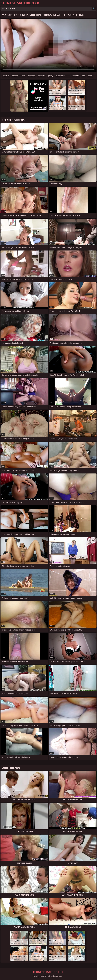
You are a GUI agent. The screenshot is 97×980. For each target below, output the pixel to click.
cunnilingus (74, 76)
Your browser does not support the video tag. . (48, 45)
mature (6, 76)
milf (23, 76)
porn (90, 76)
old (84, 76)
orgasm (15, 76)
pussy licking (61, 76)
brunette (31, 76)
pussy (51, 76)
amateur (42, 76)
